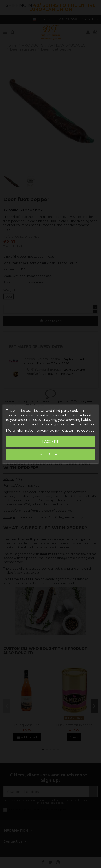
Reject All (51, 454)
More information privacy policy (33, 430)
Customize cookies (78, 430)
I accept (50, 442)
